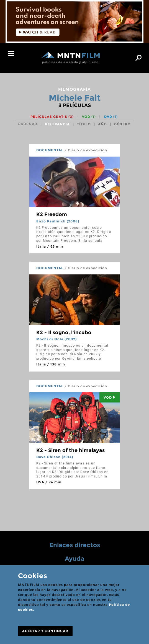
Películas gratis (52, 117)
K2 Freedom (52, 214)
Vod (110, 397)
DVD (111, 117)
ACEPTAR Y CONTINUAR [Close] (45, 631)
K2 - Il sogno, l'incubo (64, 333)
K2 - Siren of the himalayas (70, 450)
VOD (89, 117)
